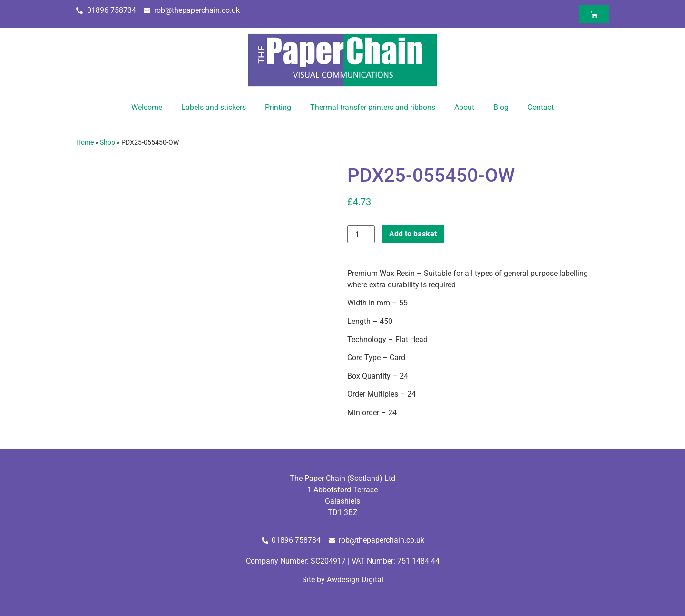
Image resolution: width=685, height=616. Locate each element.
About (464, 107)
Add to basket (413, 234)
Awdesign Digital (355, 580)
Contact (541, 107)
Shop (108, 142)
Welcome (147, 107)
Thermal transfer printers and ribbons (373, 107)
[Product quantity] (361, 234)
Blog (501, 107)
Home (85, 142)
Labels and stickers (214, 107)
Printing (278, 107)
